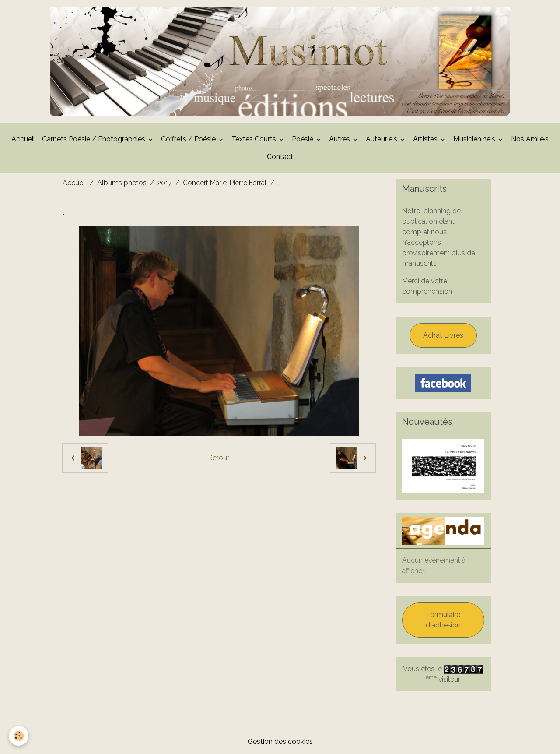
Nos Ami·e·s (530, 139)
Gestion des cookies (280, 742)
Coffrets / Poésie (189, 139)
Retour (219, 458)
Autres (340, 139)
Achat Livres (443, 335)
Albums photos (122, 183)
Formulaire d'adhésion (443, 620)
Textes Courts (255, 139)
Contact (280, 157)
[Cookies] (19, 736)
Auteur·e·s (382, 139)
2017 (165, 183)
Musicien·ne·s (475, 139)
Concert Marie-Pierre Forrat (225, 183)
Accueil (23, 139)
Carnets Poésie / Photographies (94, 139)
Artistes (426, 139)
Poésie (303, 139)
